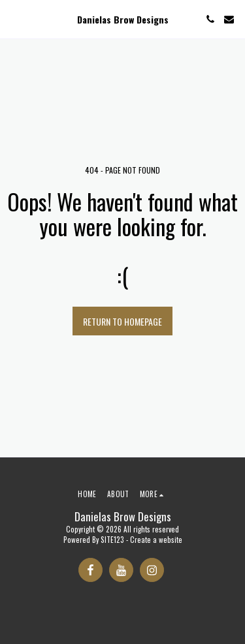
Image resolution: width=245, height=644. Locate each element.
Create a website (156, 540)
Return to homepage (122, 321)
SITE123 (112, 540)
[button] (14, 19)
